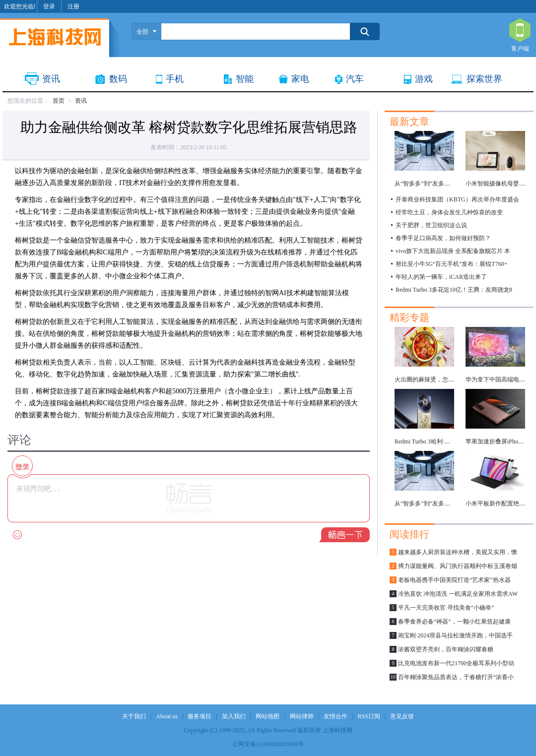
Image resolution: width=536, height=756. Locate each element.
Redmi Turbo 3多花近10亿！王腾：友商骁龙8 (454, 290)
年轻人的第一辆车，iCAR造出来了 (441, 277)
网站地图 (268, 716)
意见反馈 (402, 716)
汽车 (355, 79)
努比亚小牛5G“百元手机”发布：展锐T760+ (451, 264)
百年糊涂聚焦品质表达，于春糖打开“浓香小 (456, 677)
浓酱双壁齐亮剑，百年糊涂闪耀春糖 (446, 649)
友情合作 (335, 716)
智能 (245, 79)
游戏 (424, 79)
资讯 (51, 79)
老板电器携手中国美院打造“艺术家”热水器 (454, 580)
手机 (175, 79)
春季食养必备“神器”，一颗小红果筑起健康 (454, 622)
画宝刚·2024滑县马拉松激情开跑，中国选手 (455, 635)
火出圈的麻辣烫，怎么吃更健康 (436, 379)
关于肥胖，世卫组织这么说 (431, 225)
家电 (300, 79)
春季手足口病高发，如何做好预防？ (443, 238)
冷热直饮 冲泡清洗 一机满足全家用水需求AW (458, 594)
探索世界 (484, 79)
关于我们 (134, 716)
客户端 (520, 31)
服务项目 (200, 716)
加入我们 (234, 716)
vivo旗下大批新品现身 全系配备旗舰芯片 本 (453, 251)
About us (167, 716)
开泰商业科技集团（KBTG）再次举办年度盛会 (457, 199)
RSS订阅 (368, 716)
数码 (118, 79)
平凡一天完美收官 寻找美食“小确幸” (446, 608)
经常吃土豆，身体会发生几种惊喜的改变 (449, 212)
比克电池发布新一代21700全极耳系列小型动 (456, 663)
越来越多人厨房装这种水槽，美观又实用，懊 (458, 552)
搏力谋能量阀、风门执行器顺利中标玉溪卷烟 (458, 566)
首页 (59, 101)
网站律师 (302, 716)
